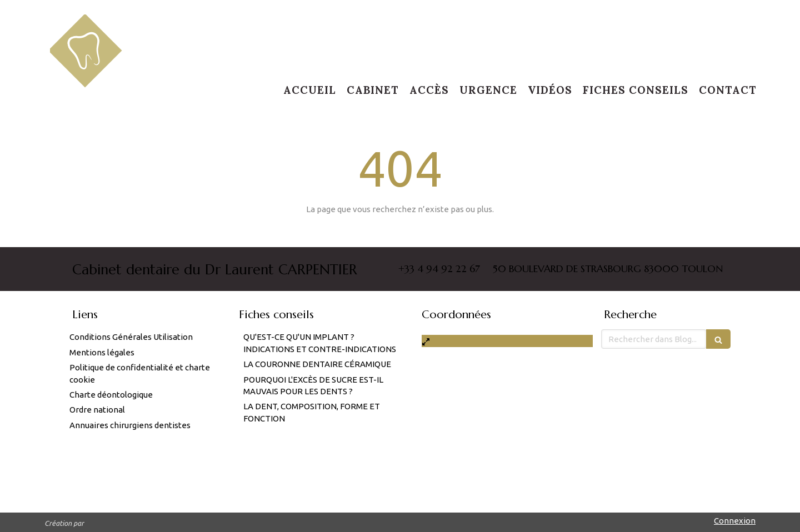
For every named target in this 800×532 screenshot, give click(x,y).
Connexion (735, 521)
